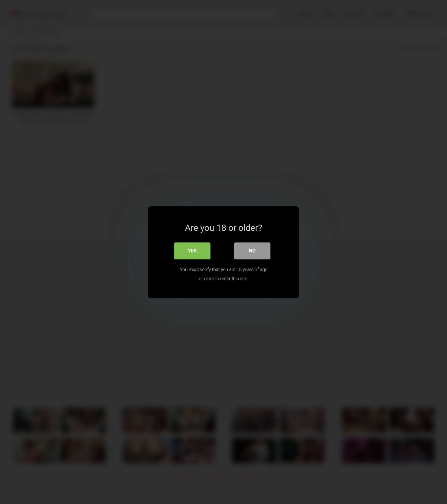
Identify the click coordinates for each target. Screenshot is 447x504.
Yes (192, 250)
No (252, 250)
